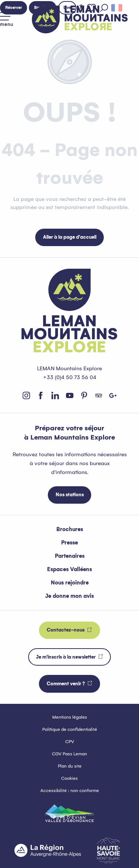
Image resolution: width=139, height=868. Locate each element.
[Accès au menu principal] (7, 20)
